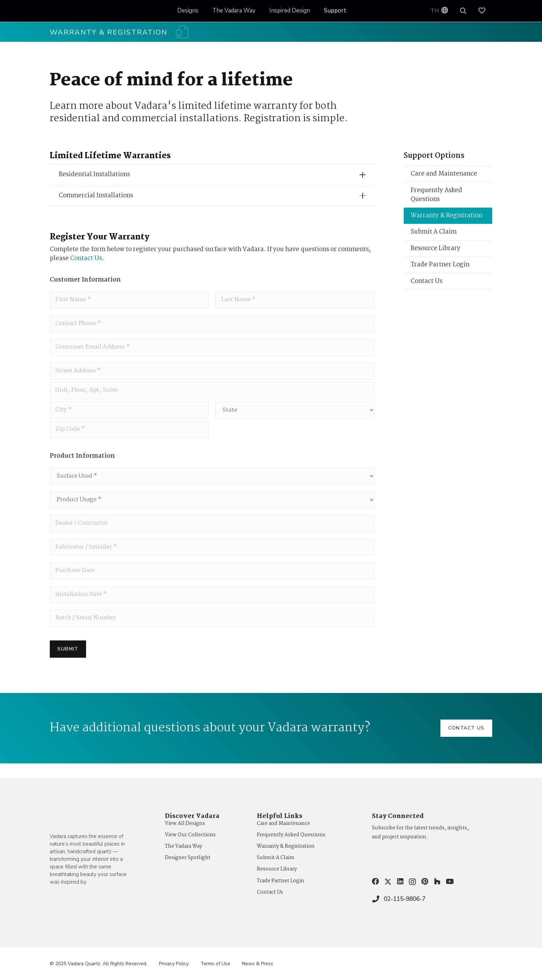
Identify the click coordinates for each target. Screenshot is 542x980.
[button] (464, 11)
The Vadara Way (184, 846)
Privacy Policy (174, 964)
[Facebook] (375, 882)
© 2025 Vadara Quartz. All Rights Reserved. (99, 964)
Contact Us (86, 261)
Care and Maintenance (444, 177)
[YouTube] (450, 882)
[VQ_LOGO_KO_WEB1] (74, 11)
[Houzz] (437, 882)
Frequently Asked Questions (436, 198)
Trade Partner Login (440, 268)
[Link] (485, 11)
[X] (388, 882)
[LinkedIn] (400, 882)
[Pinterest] (425, 882)
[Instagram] (412, 882)
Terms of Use (215, 964)
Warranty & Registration (446, 218)
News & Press (258, 964)
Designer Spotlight (188, 858)
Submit (68, 663)
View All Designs (185, 824)
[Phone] (212, 328)
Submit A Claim (434, 235)
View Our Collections (190, 835)
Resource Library (436, 251)
